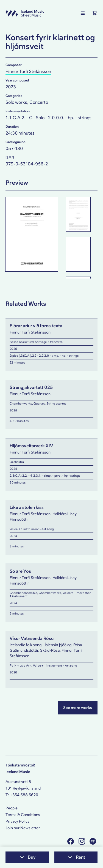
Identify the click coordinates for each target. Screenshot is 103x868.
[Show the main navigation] (83, 13)
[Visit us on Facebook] (71, 841)
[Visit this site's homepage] (25, 13)
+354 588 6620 (24, 795)
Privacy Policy (17, 821)
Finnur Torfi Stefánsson (28, 71)
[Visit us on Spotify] (94, 841)
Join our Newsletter (23, 828)
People (12, 808)
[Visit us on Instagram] (83, 841)
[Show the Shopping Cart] (95, 13)
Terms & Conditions (23, 815)
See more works (78, 708)
